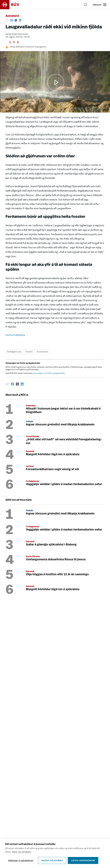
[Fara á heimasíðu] (12, 5)
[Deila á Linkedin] (20, 20)
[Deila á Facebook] (12, 20)
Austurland (12, 16)
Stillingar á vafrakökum (21, 860)
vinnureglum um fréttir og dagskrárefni (49, 373)
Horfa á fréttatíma (15, 335)
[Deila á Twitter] (16, 20)
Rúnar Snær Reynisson (17, 34)
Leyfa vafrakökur (83, 860)
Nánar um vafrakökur (22, 852)
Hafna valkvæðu (52, 860)
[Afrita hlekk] (7, 20)
